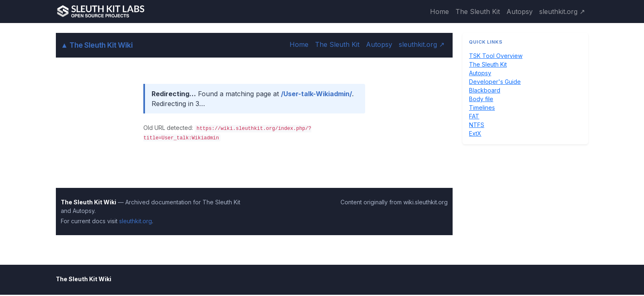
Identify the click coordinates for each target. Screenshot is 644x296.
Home (439, 12)
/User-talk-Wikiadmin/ (316, 94)
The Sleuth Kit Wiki (97, 45)
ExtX (475, 133)
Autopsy (520, 12)
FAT (474, 116)
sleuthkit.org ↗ (562, 12)
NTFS (477, 125)
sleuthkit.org (136, 221)
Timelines (482, 108)
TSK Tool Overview (496, 56)
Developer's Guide (495, 82)
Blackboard (485, 90)
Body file (481, 99)
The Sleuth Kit (478, 12)
